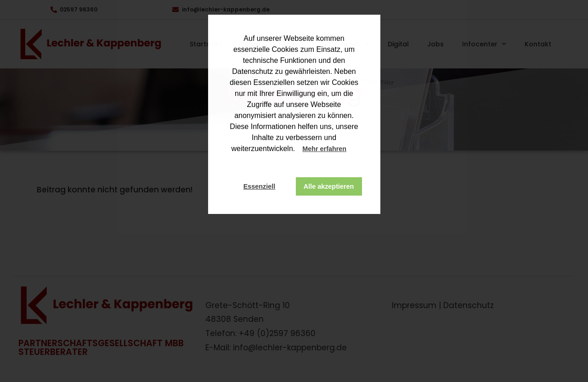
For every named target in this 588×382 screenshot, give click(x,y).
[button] (355, 150)
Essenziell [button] (260, 186)
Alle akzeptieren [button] (329, 186)
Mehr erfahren (324, 149)
